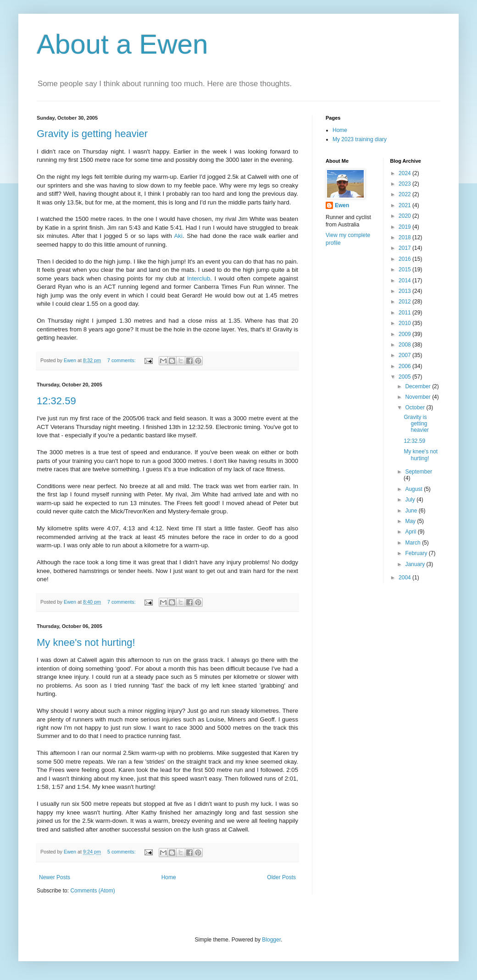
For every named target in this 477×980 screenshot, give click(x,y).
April (411, 532)
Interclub (199, 278)
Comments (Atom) (92, 891)
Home (169, 877)
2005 (405, 377)
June (412, 511)
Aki (178, 236)
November (419, 397)
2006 (405, 366)
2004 (405, 578)
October (416, 407)
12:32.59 (56, 401)
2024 (405, 173)
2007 (405, 355)
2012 (405, 302)
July (411, 500)
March (413, 543)
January (416, 564)
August (414, 489)
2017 (405, 248)
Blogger (271, 940)
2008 (405, 345)
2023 (405, 184)
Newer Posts (55, 877)
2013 (405, 291)
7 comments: (122, 360)
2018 (405, 237)
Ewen (342, 205)
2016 (405, 259)
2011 (405, 313)
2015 (405, 270)
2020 (405, 216)
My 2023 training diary (360, 139)
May (411, 521)
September (419, 472)
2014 (405, 281)
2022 (405, 194)
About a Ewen (122, 44)
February (417, 553)
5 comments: (122, 852)
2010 (405, 323)
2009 (405, 334)
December (419, 386)
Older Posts (281, 877)
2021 (405, 205)
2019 (405, 227)
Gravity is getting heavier (92, 134)
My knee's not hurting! (86, 642)
